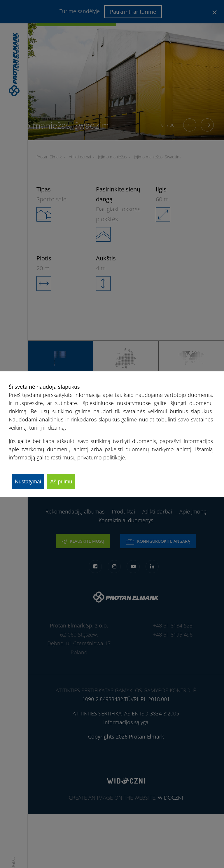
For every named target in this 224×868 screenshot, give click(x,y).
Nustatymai (30, 481)
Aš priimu (68, 481)
